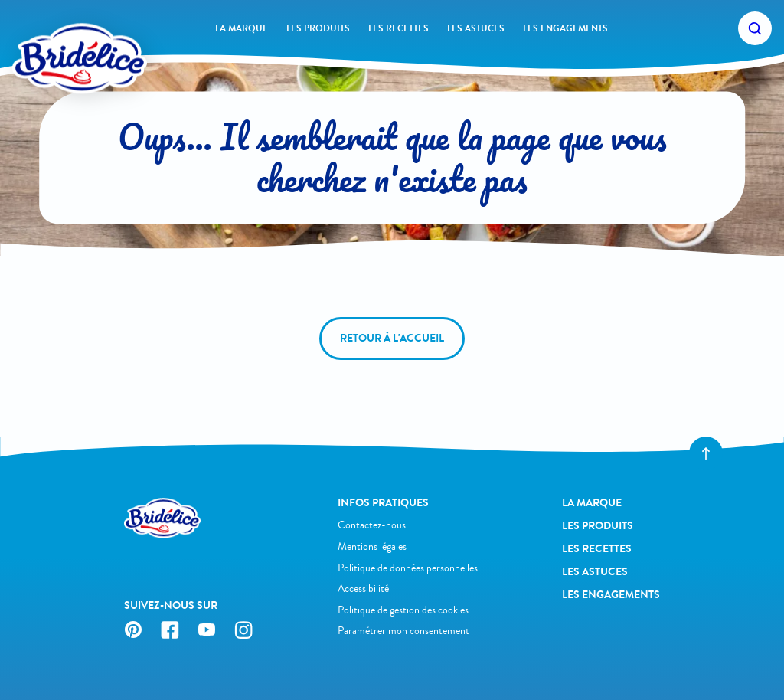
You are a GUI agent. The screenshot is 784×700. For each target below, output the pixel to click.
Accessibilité (363, 589)
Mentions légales (372, 546)
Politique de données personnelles (408, 568)
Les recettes (399, 28)
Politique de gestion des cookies (403, 610)
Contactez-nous (372, 525)
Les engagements (565, 28)
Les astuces (476, 28)
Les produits (318, 28)
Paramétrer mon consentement (403, 631)
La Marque (242, 28)
